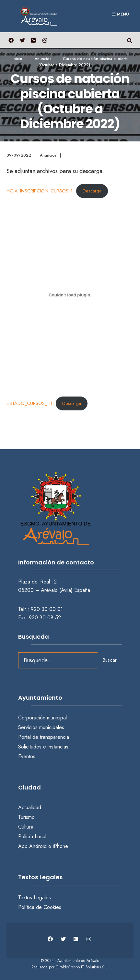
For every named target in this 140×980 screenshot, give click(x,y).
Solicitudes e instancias (43, 747)
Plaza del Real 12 (38, 582)
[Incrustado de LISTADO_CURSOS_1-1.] (70, 295)
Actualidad (30, 807)
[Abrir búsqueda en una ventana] (129, 40)
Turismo (26, 817)
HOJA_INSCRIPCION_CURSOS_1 (40, 191)
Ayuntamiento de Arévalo (78, 961)
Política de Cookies (40, 907)
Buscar (110, 660)
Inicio (17, 59)
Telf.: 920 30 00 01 (41, 609)
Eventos (27, 756)
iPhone (60, 846)
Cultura (26, 827)
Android (38, 846)
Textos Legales (35, 897)
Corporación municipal (42, 718)
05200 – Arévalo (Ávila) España (54, 590)
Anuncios (43, 59)
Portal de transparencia (44, 737)
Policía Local (32, 836)
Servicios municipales (41, 727)
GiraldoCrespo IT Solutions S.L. (82, 967)
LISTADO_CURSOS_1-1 (29, 403)
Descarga (92, 191)
